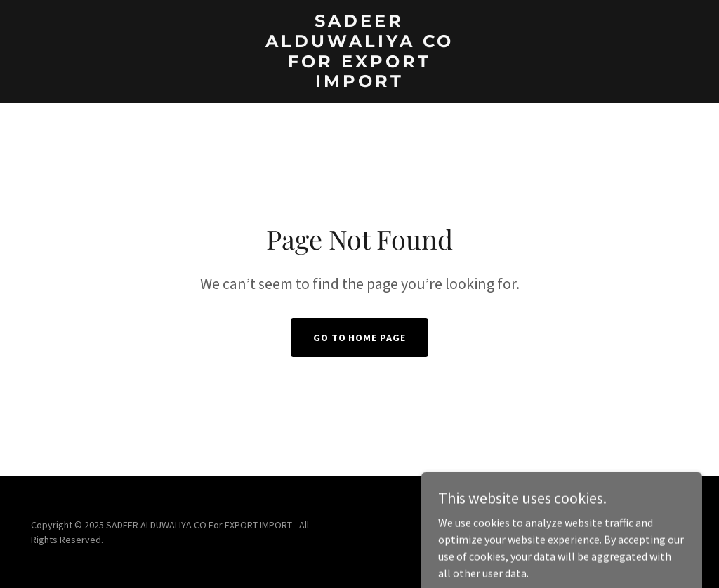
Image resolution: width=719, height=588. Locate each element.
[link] (359, 83)
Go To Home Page (360, 338)
